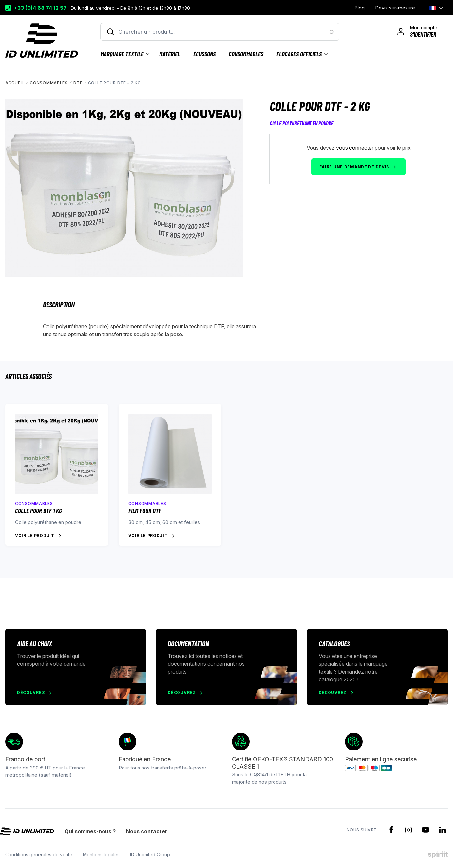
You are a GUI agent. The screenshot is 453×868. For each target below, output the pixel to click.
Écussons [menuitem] (204, 54)
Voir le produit (35, 536)
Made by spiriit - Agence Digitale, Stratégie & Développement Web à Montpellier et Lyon (438, 855)
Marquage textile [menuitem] (122, 54)
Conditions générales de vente (39, 854)
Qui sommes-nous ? (90, 832)
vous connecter (355, 148)
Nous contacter (147, 832)
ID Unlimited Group (150, 854)
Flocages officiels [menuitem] (299, 54)
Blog (359, 8)
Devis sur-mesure (395, 8)
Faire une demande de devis (354, 167)
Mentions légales (101, 854)
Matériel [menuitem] (170, 54)
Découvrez (31, 692)
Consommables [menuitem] (246, 54)
